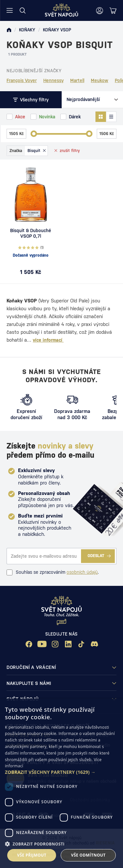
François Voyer (22, 80)
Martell (77, 80)
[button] (61, 772)
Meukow (100, 80)
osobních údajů (82, 572)
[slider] (34, 134)
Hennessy (53, 80)
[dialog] (61, 783)
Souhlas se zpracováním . (53, 572)
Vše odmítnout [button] (88, 855)
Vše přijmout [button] (32, 855)
